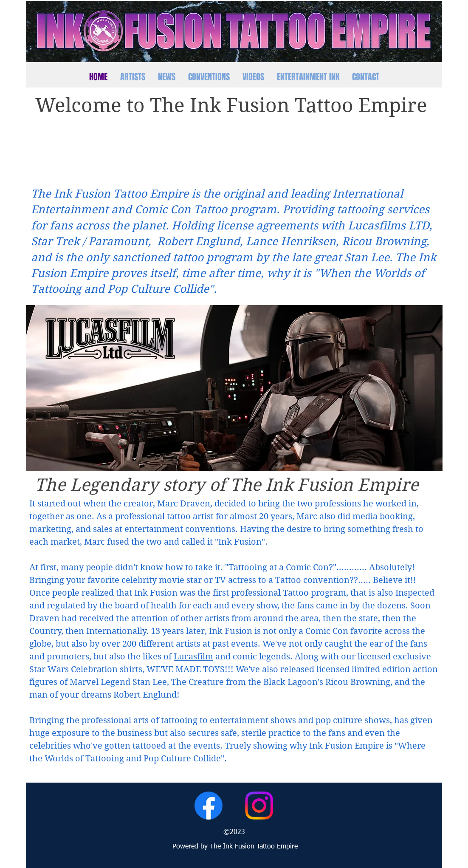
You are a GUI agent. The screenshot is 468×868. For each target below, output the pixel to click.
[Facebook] (209, 806)
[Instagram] (259, 806)
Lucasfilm (193, 657)
